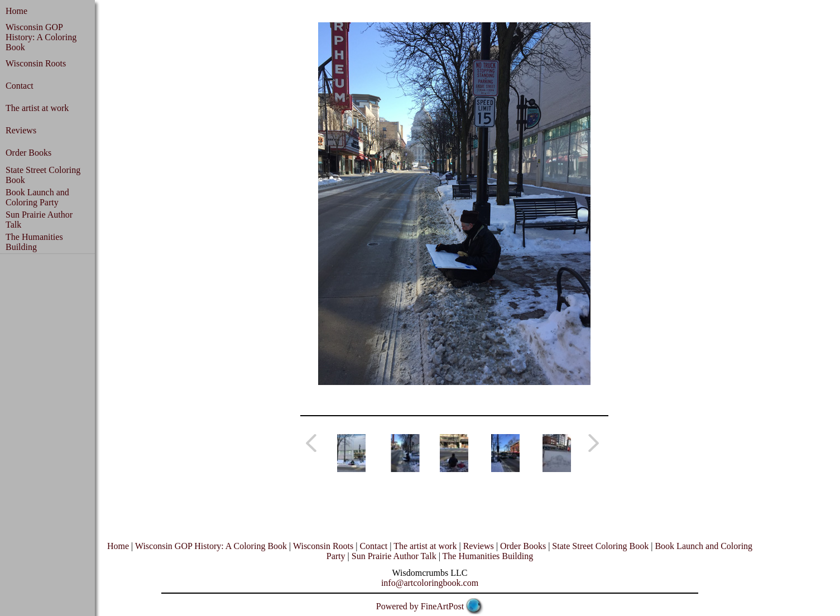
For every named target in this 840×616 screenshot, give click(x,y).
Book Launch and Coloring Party (37, 197)
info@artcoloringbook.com (430, 583)
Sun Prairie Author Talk (394, 556)
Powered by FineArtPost (420, 606)
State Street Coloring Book (600, 546)
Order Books (28, 153)
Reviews (21, 130)
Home (16, 11)
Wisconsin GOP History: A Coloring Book (41, 37)
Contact (20, 86)
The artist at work (37, 108)
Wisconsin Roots (36, 63)
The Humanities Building (34, 242)
